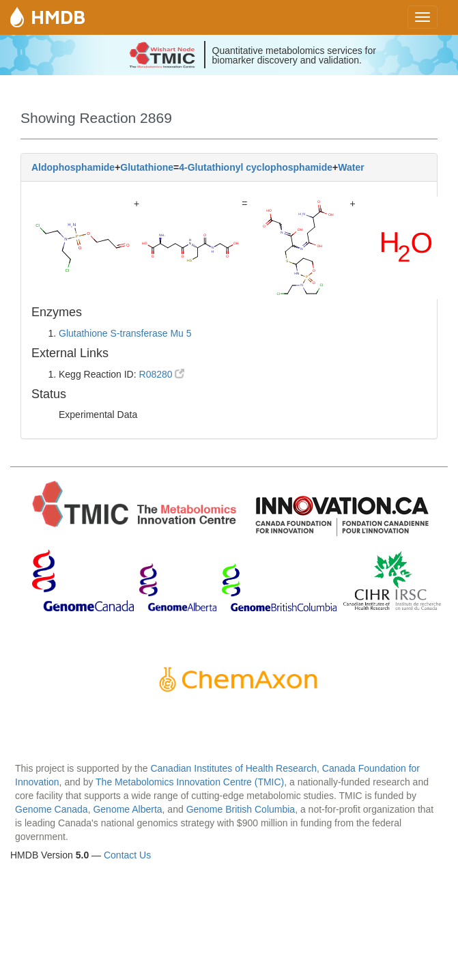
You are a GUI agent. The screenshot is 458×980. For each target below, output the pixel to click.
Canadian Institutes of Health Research (233, 768)
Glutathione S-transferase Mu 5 (125, 333)
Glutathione (147, 167)
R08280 (162, 374)
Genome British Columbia (241, 809)
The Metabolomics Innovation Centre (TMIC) (190, 782)
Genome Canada (52, 809)
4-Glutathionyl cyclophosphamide (256, 167)
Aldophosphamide (73, 167)
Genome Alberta (127, 809)
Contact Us (127, 855)
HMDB (58, 17)
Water (351, 167)
